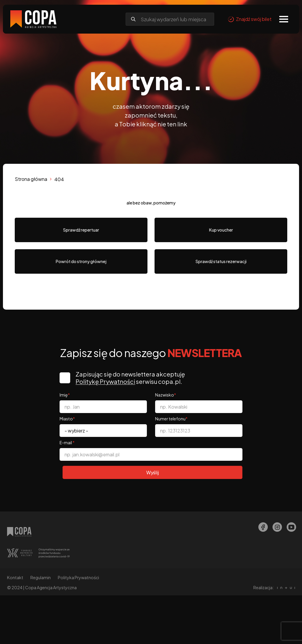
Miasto (67, 419)
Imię (65, 395)
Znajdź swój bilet (250, 19)
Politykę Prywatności (106, 381)
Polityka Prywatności (78, 577)
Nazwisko (166, 395)
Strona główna (31, 179)
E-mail (67, 442)
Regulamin (41, 577)
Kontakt (15, 577)
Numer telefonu (171, 419)
